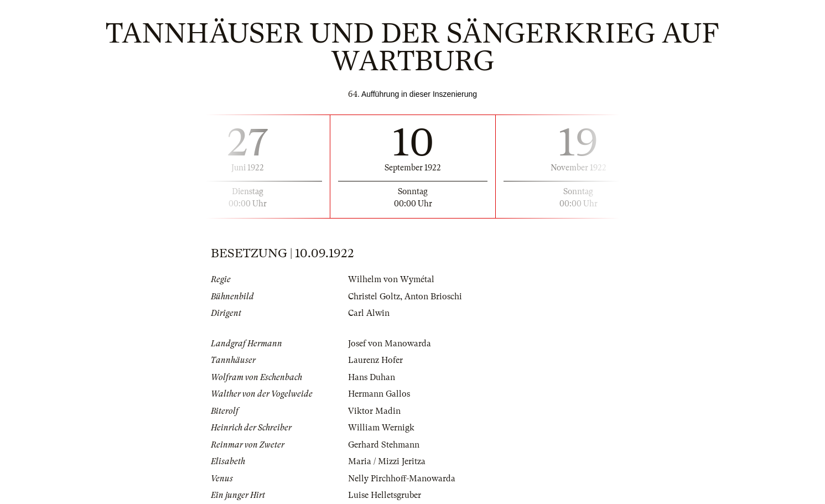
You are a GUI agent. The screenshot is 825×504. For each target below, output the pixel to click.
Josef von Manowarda (390, 344)
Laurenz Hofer (375, 360)
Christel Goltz (374, 297)
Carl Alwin (369, 313)
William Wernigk (381, 428)
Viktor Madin (374, 411)
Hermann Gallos (379, 394)
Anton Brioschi (433, 297)
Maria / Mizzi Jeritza (387, 461)
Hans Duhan (372, 377)
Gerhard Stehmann (384, 445)
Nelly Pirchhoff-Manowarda (402, 479)
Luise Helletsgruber (385, 495)
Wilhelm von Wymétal (391, 279)
